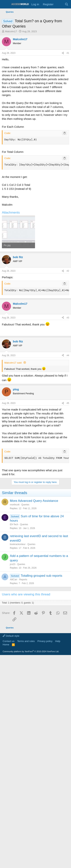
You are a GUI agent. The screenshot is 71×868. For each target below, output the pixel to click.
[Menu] (5, 4)
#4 (68, 497)
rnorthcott (15, 646)
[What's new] (59, 4)
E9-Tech (14, 666)
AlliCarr (14, 721)
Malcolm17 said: (13, 504)
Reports (23, 721)
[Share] (63, 53)
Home (6, 786)
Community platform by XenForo (31, 793)
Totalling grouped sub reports (42, 717)
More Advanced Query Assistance (34, 642)
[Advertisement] (35, 244)
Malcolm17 (11, 31)
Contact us (9, 782)
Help (58, 782)
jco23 (13, 706)
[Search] (67, 4)
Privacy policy (45, 782)
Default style (11, 777)
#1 (68, 53)
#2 (68, 344)
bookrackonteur (18, 686)
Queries (25, 646)
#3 (68, 391)
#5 (68, 544)
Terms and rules (26, 782)
